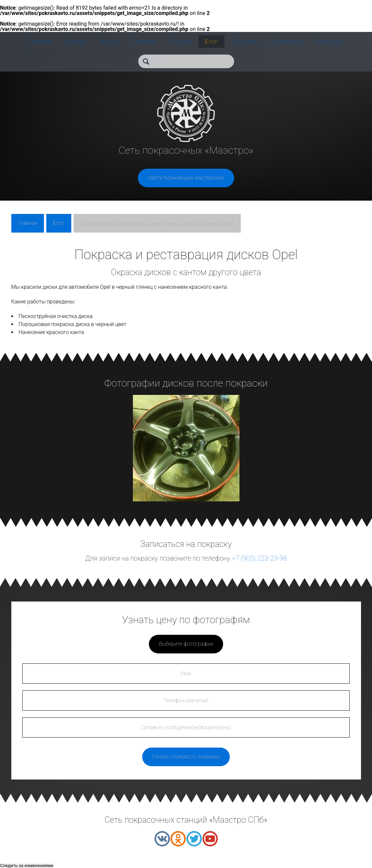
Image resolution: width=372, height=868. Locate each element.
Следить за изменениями (27, 866)
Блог (212, 41)
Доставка (244, 41)
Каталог (76, 41)
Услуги (110, 41)
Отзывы (181, 41)
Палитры (144, 41)
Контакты (329, 41)
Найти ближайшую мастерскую (186, 178)
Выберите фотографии (186, 644)
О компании (287, 41)
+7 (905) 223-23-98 (259, 558)
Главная (41, 41)
